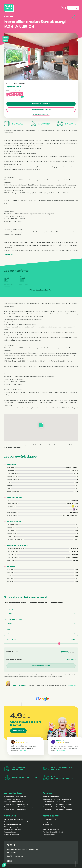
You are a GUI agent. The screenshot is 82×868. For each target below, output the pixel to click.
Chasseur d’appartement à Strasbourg (58, 809)
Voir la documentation (41, 104)
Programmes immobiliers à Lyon (16, 809)
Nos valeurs (47, 824)
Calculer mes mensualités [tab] (15, 603)
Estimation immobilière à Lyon (54, 802)
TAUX (8, 629)
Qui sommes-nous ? (50, 819)
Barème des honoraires (12, 830)
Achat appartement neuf (13, 802)
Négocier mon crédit (41, 666)
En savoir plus (72, 685)
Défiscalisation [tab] (57, 603)
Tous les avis (18, 731)
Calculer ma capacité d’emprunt (16, 822)
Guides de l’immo (10, 832)
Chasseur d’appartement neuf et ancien (58, 804)
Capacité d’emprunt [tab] (38, 603)
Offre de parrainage (11, 827)
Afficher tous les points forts (42, 290)
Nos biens (9, 17)
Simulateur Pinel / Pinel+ (13, 824)
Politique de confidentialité (53, 832)
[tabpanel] (41, 643)
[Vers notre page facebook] (8, 845)
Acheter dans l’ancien (51, 797)
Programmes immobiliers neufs (16, 804)
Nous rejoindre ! (49, 827)
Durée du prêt (12, 639)
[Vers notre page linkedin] (14, 845)
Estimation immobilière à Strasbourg (57, 799)
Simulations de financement (41, 114)
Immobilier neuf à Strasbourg (15, 797)
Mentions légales (49, 835)
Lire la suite (9, 255)
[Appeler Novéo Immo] (63, 8)
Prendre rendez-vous (41, 110)
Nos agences (48, 822)
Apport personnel (14, 619)
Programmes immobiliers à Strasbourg (19, 807)
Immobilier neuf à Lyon (12, 799)
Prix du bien (11, 609)
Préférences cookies (15, 856)
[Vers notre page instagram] (11, 845)
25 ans (74, 639)
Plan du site (12, 853)
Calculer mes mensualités (13, 819)
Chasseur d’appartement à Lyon (55, 807)
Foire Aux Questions (11, 835)
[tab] (37, 77)
